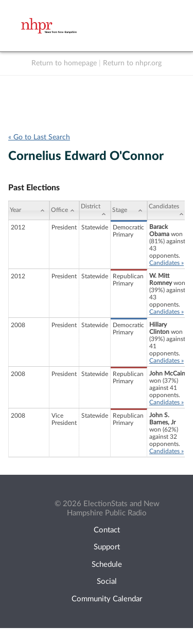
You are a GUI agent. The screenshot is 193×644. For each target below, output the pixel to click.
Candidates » (166, 263)
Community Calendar (107, 599)
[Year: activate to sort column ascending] (29, 210)
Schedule (107, 565)
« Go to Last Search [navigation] (39, 137)
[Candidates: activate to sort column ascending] (168, 210)
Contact (107, 530)
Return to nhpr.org (132, 63)
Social (107, 582)
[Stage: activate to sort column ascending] (129, 210)
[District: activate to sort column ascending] (95, 210)
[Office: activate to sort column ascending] (64, 210)
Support (107, 547)
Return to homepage (64, 63)
